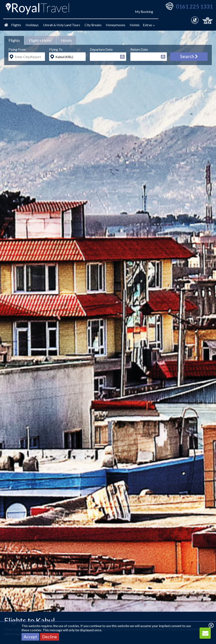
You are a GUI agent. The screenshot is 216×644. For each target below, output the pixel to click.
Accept (30, 637)
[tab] (14, 40)
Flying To (56, 49)
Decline (50, 637)
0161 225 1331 (194, 6)
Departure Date (101, 49)
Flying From (17, 49)
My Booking (144, 12)
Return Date (139, 49)
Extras (149, 25)
